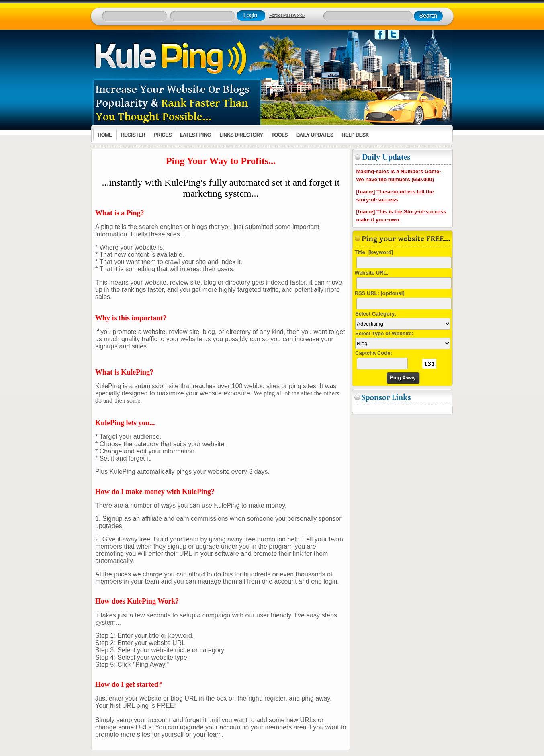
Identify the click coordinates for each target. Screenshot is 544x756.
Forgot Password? (287, 15)
